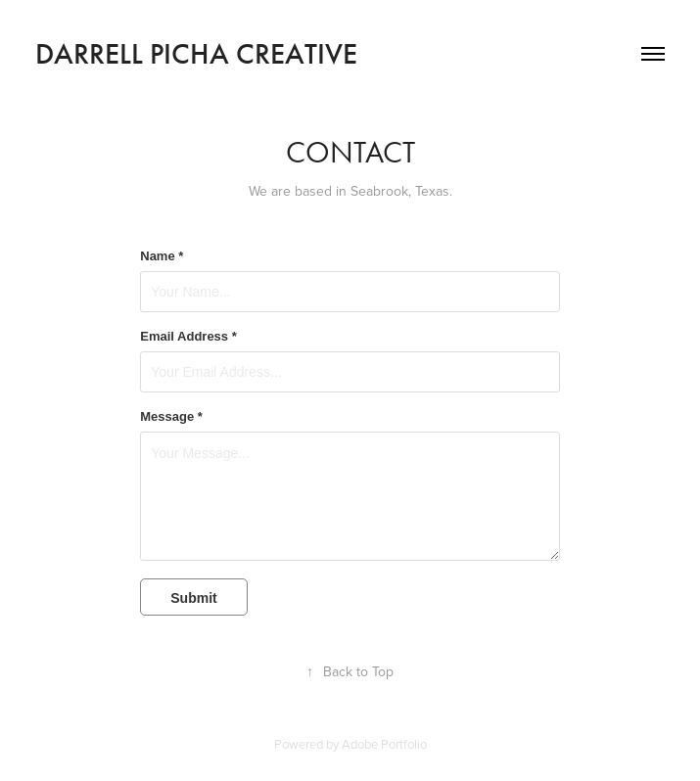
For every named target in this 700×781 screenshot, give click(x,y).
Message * (171, 417)
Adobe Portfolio (384, 744)
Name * (162, 256)
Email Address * (188, 337)
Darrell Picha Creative (196, 54)
